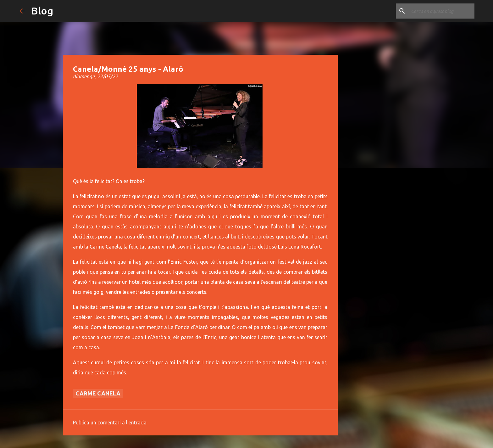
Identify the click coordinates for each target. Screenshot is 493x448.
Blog (42, 11)
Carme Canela (98, 393)
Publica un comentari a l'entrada (110, 423)
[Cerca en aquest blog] (441, 11)
